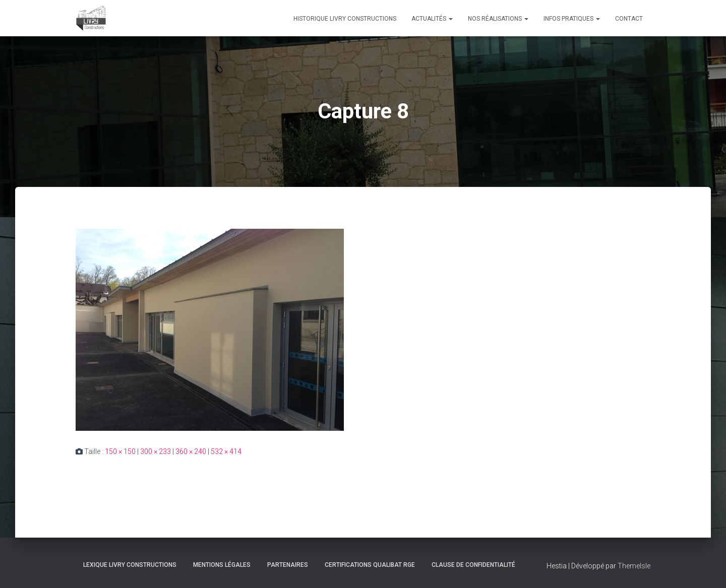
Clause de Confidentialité (473, 565)
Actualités (432, 19)
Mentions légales (222, 565)
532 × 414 (226, 451)
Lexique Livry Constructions (130, 565)
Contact (629, 19)
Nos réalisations (498, 19)
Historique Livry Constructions (345, 19)
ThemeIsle (634, 566)
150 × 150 (120, 451)
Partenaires (288, 565)
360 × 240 (191, 451)
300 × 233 (156, 451)
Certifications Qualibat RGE (370, 565)
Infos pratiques (572, 19)
